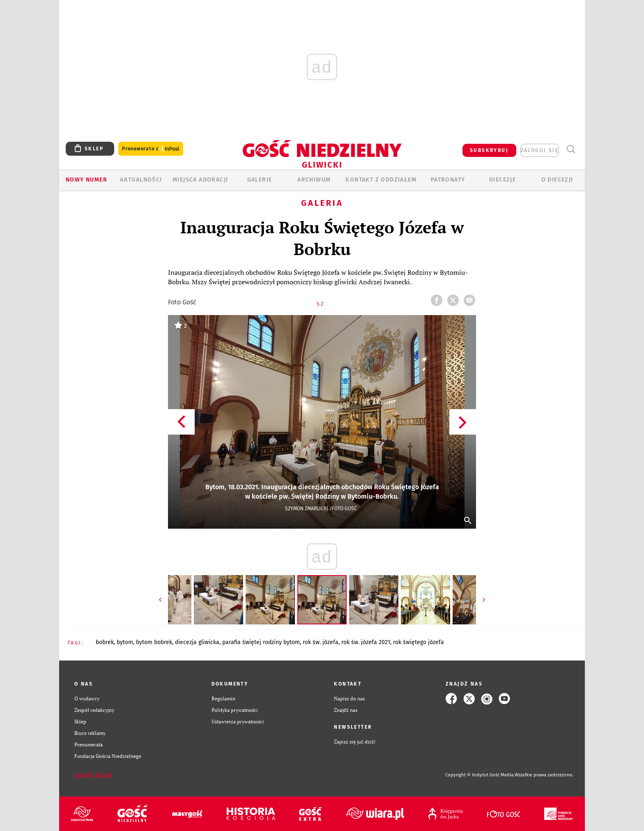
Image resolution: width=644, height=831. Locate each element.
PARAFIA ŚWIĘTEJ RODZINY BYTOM (261, 642)
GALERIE (260, 180)
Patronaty (448, 180)
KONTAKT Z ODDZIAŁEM (381, 180)
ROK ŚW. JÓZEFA (321, 642)
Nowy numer (86, 180)
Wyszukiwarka (571, 149)
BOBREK (105, 642)
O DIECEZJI (557, 180)
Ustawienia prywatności (238, 722)
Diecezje (503, 180)
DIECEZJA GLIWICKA (197, 642)
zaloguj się (540, 150)
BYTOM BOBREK (154, 642)
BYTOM (125, 642)
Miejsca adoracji (200, 180)
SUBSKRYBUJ (489, 150)
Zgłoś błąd (93, 775)
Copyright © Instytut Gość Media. (480, 775)
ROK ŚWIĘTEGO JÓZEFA (419, 642)
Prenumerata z (151, 149)
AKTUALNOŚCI (141, 180)
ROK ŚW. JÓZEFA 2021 (366, 642)
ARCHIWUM (314, 180)
